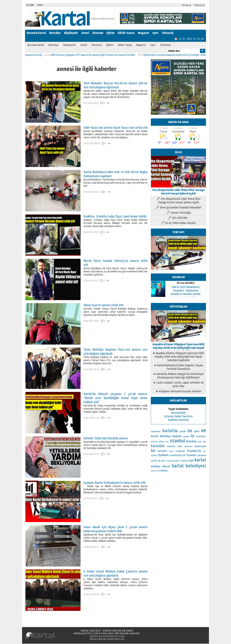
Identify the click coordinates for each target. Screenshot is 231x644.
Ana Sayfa (94, 637)
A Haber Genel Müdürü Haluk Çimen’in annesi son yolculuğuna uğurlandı (115, 574)
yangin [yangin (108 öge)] (186, 437)
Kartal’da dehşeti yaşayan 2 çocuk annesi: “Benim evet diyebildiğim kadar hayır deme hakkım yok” (115, 398)
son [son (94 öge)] (204, 452)
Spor (155, 33)
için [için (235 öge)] (191, 461)
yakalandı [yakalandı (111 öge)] (202, 456)
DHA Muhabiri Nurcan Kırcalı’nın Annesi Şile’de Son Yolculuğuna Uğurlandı (115, 86)
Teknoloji (168, 33)
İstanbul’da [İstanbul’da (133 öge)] (175, 456)
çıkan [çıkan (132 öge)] (161, 442)
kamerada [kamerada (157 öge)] (200, 447)
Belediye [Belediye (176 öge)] (191, 442)
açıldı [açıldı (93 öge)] (153, 471)
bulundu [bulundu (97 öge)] (154, 442)
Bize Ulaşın (120, 637)
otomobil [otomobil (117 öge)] (171, 447)
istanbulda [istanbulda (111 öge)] (156, 432)
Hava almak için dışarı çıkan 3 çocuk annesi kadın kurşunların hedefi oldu (115, 529)
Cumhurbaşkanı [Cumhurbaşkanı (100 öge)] (173, 461)
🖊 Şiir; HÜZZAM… (178, 218)
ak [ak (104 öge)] (157, 471)
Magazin (143, 33)
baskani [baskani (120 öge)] (188, 447)
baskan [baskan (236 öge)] (163, 455)
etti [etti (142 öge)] (184, 456)
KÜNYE (40, 5)
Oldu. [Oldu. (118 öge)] (180, 447)
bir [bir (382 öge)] (153, 451)
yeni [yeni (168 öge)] (197, 432)
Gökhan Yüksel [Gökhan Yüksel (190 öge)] (160, 467)
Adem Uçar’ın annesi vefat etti (103, 306)
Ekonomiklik (178, 413)
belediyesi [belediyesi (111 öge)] (201, 437)
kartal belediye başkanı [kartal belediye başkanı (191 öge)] (166, 436)
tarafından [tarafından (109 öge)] (180, 452)
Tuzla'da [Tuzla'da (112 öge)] (184, 461)
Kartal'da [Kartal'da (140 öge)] (162, 451)
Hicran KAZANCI (186, 283)
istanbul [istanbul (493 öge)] (177, 441)
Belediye (55, 33)
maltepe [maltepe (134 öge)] (163, 471)
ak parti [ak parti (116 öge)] (162, 461)
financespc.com (104, 640)
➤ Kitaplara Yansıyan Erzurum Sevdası (178, 392)
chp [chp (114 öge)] (204, 442)
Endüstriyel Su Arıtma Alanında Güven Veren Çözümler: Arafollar (181, 55)
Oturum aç (199, 5)
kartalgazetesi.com (86, 634)
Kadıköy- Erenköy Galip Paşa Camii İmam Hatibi (115, 217)
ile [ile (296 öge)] (193, 436)
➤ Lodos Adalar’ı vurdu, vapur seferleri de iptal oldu (178, 385)
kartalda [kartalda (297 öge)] (158, 446)
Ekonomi (98, 33)
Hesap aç (187, 5)
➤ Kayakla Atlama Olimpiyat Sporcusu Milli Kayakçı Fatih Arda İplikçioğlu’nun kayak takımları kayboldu (178, 357)
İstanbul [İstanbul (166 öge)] (191, 456)
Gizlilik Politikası (106, 637)
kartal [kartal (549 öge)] (200, 460)
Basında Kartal (36, 33)
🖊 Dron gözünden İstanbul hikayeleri (178, 208)
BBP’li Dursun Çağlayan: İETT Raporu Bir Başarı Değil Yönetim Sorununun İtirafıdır (97, 55)
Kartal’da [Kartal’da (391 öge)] (170, 431)
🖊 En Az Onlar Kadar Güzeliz (178, 223)
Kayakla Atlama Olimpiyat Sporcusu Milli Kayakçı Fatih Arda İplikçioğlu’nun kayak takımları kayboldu (178, 346)
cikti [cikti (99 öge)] (167, 442)
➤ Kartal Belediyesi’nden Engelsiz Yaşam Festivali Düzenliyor (178, 367)
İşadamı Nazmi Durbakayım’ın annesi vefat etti (114, 483)
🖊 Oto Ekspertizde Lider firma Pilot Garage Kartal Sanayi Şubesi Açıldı (178, 201)
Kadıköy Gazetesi (178, 420)
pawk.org (93, 640)
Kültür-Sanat (126, 33)
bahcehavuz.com (117, 640)
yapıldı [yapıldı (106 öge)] (154, 461)
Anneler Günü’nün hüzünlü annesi (106, 439)
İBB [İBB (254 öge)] (190, 431)
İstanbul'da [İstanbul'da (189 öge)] (194, 451)
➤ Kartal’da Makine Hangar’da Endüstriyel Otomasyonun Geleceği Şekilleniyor (178, 376)
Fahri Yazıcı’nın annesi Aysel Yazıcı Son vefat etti (115, 128)
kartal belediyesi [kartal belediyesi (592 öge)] (189, 466)
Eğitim (110, 33)
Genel (85, 33)
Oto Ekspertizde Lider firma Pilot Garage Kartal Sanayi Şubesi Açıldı (178, 190)
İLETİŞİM (30, 5)
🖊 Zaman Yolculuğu (178, 213)
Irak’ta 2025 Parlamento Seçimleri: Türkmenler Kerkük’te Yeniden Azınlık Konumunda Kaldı (186, 293)
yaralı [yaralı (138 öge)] (183, 432)
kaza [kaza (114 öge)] (171, 451)
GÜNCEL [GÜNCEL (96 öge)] (154, 456)
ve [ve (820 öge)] (204, 431)
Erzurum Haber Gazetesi (178, 417)
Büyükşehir (71, 33)
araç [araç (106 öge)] (200, 442)
